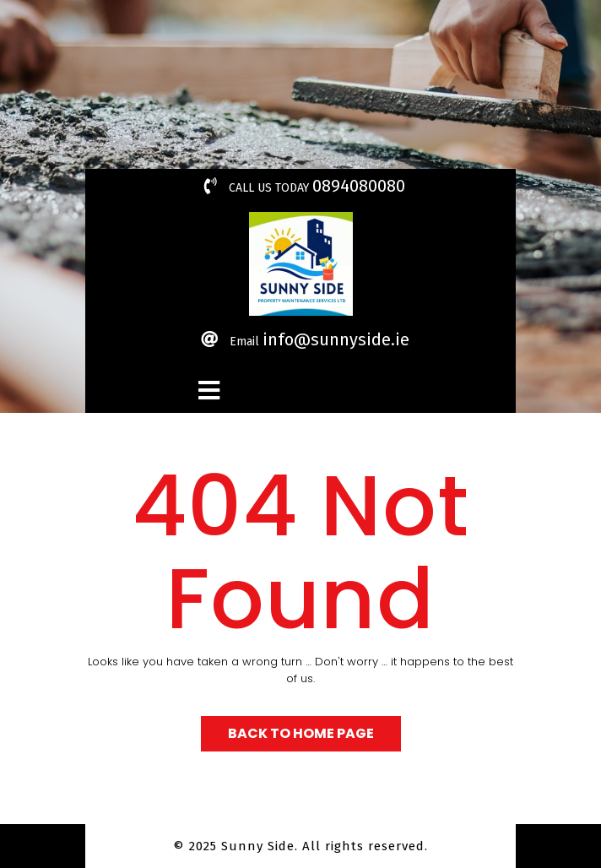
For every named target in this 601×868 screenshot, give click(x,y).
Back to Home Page (301, 733)
